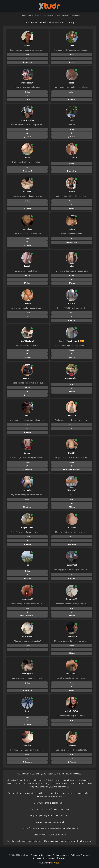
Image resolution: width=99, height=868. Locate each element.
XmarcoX (27, 304)
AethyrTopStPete (72, 711)
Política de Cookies (61, 855)
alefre (27, 157)
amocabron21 (72, 674)
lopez (72, 83)
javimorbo (27, 490)
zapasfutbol (72, 565)
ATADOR (72, 304)
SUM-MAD (72, 490)
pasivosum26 (27, 636)
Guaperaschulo (72, 378)
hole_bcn (27, 745)
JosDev (57, 863)
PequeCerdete (27, 528)
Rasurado (27, 192)
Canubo (27, 46)
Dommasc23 (72, 599)
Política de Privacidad (80, 855)
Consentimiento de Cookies (55, 858)
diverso (72, 192)
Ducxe (27, 711)
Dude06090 (72, 157)
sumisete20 (72, 636)
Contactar (37, 858)
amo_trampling (27, 120)
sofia (27, 416)
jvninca (72, 229)
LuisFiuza (27, 378)
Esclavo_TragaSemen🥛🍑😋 (72, 341)
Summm (27, 453)
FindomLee (72, 745)
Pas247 (72, 453)
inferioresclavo (27, 83)
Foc (27, 565)
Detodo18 (72, 416)
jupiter (72, 120)
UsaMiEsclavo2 (27, 341)
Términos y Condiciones (41, 855)
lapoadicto (27, 229)
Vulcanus (72, 528)
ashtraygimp (27, 674)
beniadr (27, 266)
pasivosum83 (27, 599)
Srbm (72, 266)
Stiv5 (72, 46)
